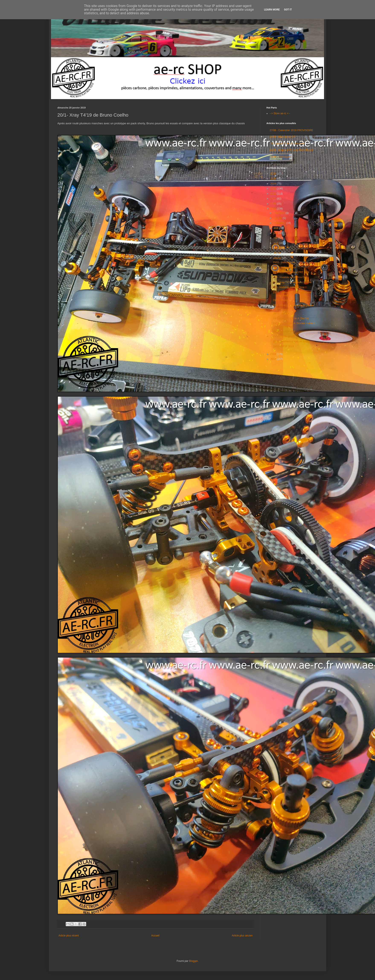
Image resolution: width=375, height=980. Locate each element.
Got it (288, 10)
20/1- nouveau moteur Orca (289, 287)
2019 (274, 209)
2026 (274, 174)
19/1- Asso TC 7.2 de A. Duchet (291, 318)
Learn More (272, 10)
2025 (274, 179)
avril (276, 243)
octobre (278, 218)
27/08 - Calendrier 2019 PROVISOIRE (291, 130)
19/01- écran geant (284, 336)
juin (276, 233)
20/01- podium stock (284, 267)
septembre (280, 223)
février (277, 253)
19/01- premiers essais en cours (291, 341)
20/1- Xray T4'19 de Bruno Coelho (292, 282)
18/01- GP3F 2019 (283, 346)
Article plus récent (69, 936)
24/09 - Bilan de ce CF (282, 137)
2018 (274, 354)
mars (277, 248)
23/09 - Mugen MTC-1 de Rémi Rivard (291, 150)
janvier (278, 258)
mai (276, 238)
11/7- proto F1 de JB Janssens (287, 144)
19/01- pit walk (281, 313)
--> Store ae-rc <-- (280, 113)
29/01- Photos (281, 300)
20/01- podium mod (284, 262)
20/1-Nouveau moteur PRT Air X (291, 272)
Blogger (193, 961)
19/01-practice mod (284, 331)
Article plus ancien (242, 936)
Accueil (155, 936)
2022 (274, 194)
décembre (280, 213)
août (276, 228)
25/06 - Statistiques (281, 157)
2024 (274, 184)
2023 (274, 189)
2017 (274, 359)
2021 (274, 199)
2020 (274, 204)
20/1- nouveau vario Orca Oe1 (290, 277)
